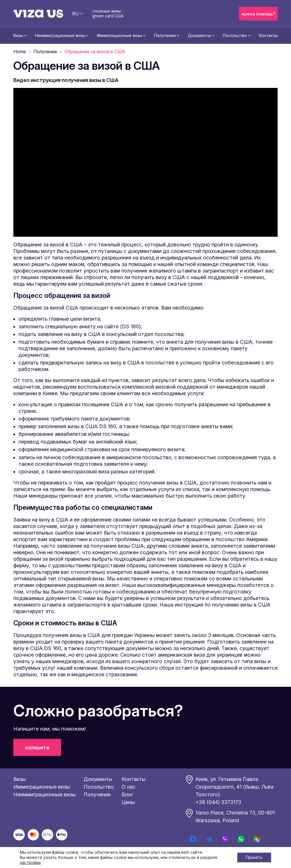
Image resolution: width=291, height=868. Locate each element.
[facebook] (193, 839)
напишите (37, 748)
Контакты (268, 35)
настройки (30, 862)
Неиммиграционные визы (60, 35)
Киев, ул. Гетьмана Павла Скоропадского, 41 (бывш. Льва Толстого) (234, 787)
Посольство (235, 35)
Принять (254, 857)
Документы (199, 35)
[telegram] (209, 839)
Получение (165, 35)
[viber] (225, 839)
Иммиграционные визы (119, 35)
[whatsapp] (241, 839)
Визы (18, 35)
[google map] (257, 839)
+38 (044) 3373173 (218, 802)
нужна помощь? (258, 14)
